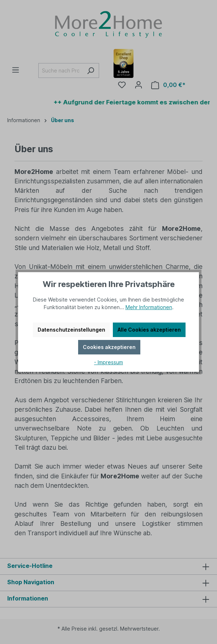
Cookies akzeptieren (109, 347)
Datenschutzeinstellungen (71, 330)
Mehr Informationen (149, 307)
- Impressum (109, 362)
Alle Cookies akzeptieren (149, 330)
